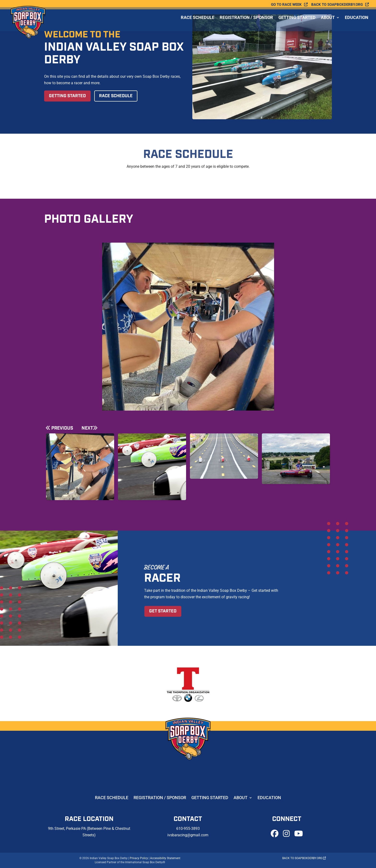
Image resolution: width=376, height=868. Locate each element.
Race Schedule (198, 21)
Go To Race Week (286, 5)
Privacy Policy (139, 858)
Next (87, 428)
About (328, 21)
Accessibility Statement (165, 858)
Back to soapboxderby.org (337, 5)
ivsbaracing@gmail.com (188, 835)
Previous (62, 428)
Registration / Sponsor (246, 21)
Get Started (163, 611)
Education (357, 21)
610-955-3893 (188, 829)
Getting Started (297, 21)
